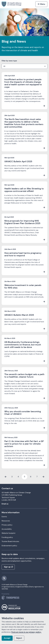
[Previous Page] (6, 477)
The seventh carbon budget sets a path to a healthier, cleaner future (24, 376)
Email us (5, 504)
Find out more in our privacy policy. (26, 632)
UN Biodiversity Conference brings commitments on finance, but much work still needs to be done (23, 345)
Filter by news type (9, 61)
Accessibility (7, 529)
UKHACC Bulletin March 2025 (19, 315)
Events (4, 517)
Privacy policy (7, 525)
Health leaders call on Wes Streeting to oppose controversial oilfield (24, 190)
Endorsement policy (9, 546)
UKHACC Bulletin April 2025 (18, 161)
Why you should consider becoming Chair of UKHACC (23, 413)
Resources (6, 521)
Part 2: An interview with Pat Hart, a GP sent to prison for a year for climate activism (24, 444)
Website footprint (9, 533)
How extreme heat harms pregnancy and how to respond (23, 254)
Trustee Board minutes (10, 542)
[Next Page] (43, 477)
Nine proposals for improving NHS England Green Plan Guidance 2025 (22, 222)
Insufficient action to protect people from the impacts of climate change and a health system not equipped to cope (23, 83)
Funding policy (7, 537)
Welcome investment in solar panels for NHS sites (23, 286)
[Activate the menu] (41, 4)
